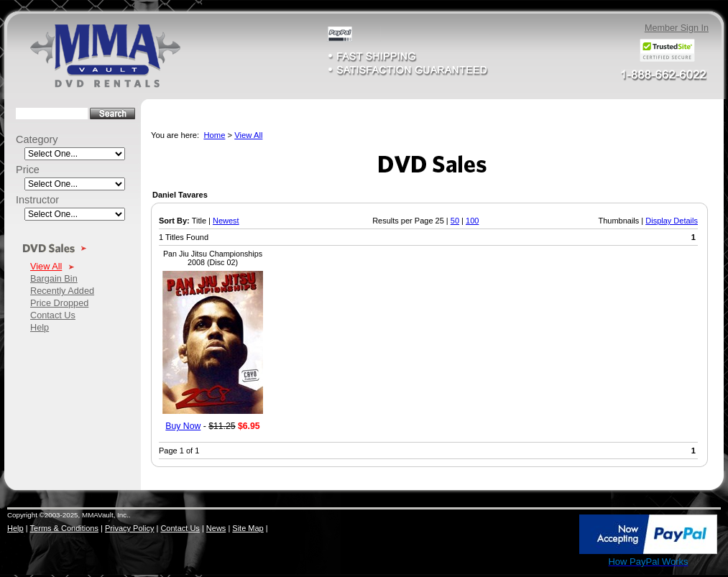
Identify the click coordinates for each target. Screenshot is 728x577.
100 (472, 221)
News (216, 528)
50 (455, 221)
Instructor (37, 200)
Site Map (248, 528)
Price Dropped (59, 303)
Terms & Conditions (64, 528)
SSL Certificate (547, 565)
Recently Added (62, 291)
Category (37, 139)
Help (40, 327)
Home (214, 135)
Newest (226, 221)
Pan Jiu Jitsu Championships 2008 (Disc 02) (213, 258)
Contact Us (53, 315)
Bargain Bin (54, 278)
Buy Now (183, 426)
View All (46, 266)
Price (28, 170)
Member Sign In (677, 28)
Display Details (672, 221)
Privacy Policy (129, 528)
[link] (547, 535)
